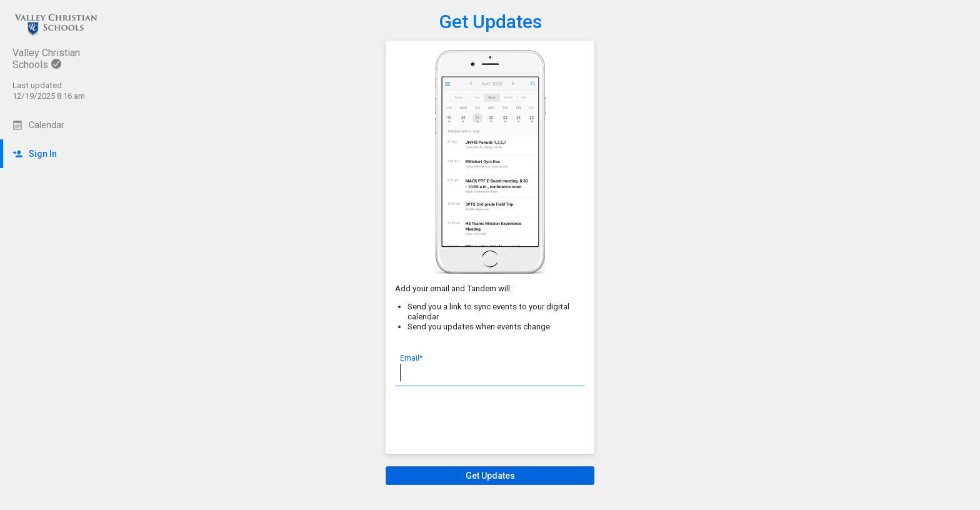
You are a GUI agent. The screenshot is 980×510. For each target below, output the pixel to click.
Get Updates (490, 22)
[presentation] (490, 420)
